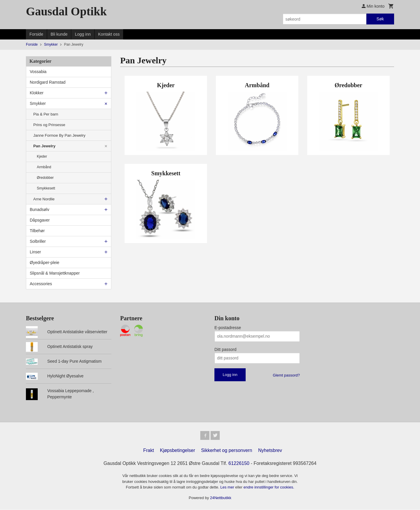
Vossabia (38, 72)
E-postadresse (228, 328)
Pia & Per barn (46, 114)
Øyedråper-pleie (44, 263)
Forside (36, 34)
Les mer (228, 488)
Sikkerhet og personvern (227, 451)
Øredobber (45, 178)
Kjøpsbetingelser (177, 451)
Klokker (37, 93)
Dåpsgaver (40, 220)
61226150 (239, 464)
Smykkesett (46, 188)
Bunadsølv (39, 209)
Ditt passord (225, 349)
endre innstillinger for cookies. (269, 488)
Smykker (38, 103)
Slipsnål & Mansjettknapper (55, 273)
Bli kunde (59, 34)
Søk (380, 19)
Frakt (148, 451)
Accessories (41, 284)
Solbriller (38, 241)
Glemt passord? (286, 375)
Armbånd (44, 167)
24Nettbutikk (221, 498)
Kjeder (42, 156)
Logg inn (83, 34)
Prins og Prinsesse (49, 125)
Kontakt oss (109, 34)
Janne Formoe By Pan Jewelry (59, 135)
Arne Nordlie (44, 199)
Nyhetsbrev (270, 451)
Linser (35, 252)
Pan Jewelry (44, 146)
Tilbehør (37, 231)
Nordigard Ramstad (48, 82)
